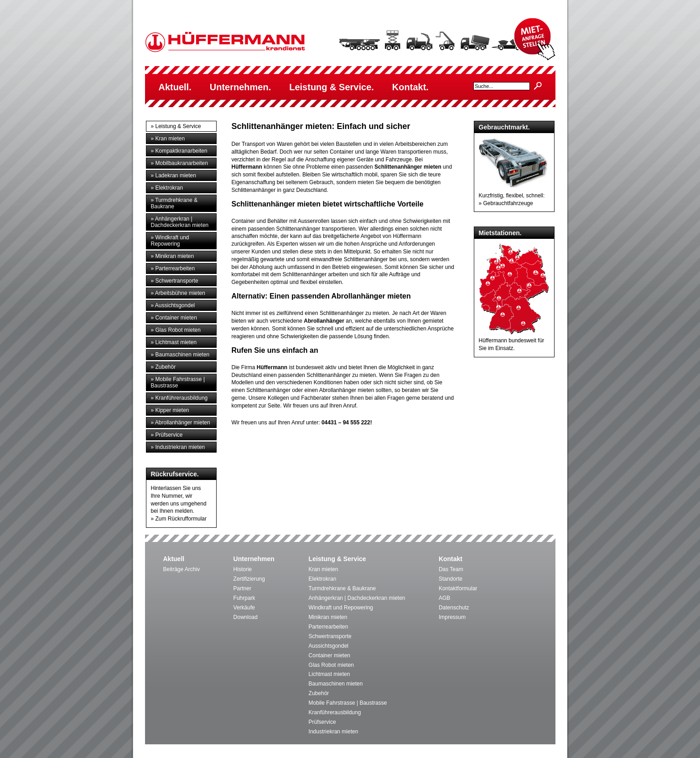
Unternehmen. (240, 87)
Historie (243, 569)
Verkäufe (244, 608)
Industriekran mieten (334, 732)
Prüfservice (322, 722)
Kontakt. (410, 87)
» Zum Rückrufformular (179, 519)
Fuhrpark (244, 598)
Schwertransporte (330, 636)
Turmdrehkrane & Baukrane (342, 588)
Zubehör (319, 693)
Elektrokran (323, 579)
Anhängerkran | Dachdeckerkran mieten (357, 598)
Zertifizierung (249, 579)
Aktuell (174, 559)
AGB (444, 598)
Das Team (451, 569)
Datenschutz (454, 608)
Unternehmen (254, 559)
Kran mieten (324, 569)
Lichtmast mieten (329, 674)
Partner (242, 588)
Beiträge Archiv (182, 569)
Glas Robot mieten (331, 665)
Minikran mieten (328, 617)
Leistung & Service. (332, 87)
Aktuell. (175, 87)
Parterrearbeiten (329, 627)
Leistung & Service (337, 559)
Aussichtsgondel (329, 646)
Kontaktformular (458, 588)
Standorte (451, 579)
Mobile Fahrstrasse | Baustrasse (348, 703)
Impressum (452, 617)
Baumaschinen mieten (336, 684)
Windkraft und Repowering (341, 608)
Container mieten (329, 655)
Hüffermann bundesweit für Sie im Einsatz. (514, 340)
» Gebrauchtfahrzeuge (506, 203)
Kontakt (451, 559)
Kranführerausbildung (335, 712)
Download (246, 617)
